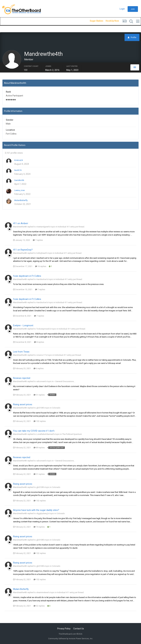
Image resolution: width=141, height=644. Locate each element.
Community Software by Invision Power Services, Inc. (71, 639)
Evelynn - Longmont (23, 326)
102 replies (40, 422)
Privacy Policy (64, 629)
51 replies (39, 395)
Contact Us (79, 629)
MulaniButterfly (21, 201)
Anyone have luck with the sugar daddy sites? (36, 511)
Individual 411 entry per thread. (71, 227)
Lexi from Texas (21, 352)
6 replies (39, 369)
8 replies (39, 343)
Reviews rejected (22, 379)
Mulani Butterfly (21, 590)
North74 (18, 171)
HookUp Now (109, 21)
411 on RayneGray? (23, 250)
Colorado (56, 409)
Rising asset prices (23, 405)
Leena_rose (19, 191)
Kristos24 (19, 161)
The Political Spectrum (72, 435)
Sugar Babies (93, 21)
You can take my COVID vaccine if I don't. (34, 431)
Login (122, 9)
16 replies (41, 267)
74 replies (39, 527)
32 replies (39, 606)
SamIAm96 (19, 181)
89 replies (39, 448)
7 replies (38, 241)
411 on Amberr (21, 224)
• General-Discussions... (65, 382)
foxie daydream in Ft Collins (27, 277)
